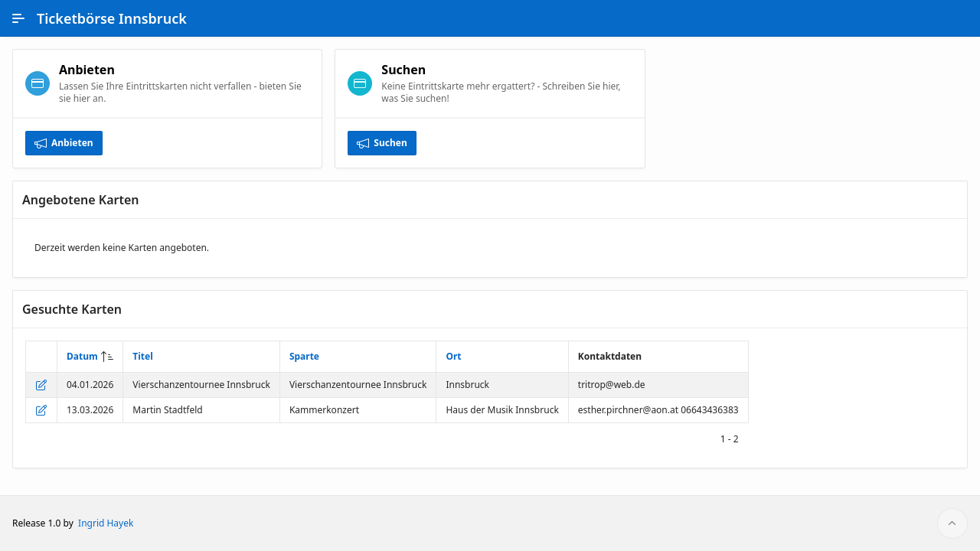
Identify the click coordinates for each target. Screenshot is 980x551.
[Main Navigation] (18, 18)
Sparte (304, 356)
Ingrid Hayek (106, 523)
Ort (453, 356)
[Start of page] (952, 523)
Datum (82, 356)
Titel (142, 356)
